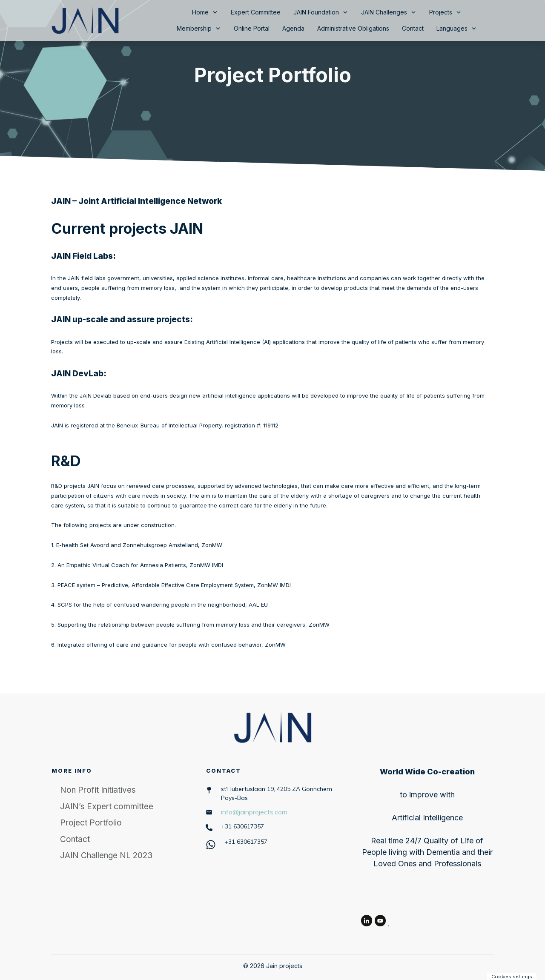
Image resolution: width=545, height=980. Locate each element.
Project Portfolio (273, 75)
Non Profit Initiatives (98, 790)
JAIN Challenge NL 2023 (106, 855)
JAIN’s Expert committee (107, 807)
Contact (75, 839)
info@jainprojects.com (254, 812)
